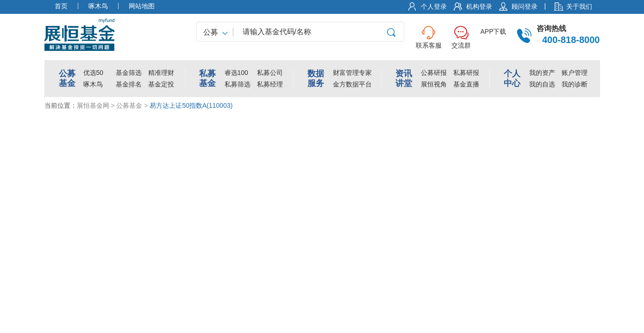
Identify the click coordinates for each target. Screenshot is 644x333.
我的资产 (542, 73)
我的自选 (542, 84)
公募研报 (434, 73)
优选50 (94, 73)
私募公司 (270, 73)
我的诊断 (575, 84)
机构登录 (479, 6)
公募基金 (129, 105)
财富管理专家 (352, 73)
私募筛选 (238, 84)
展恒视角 (434, 84)
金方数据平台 (352, 84)
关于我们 (579, 6)
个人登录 (434, 6)
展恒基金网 (93, 105)
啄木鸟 (93, 84)
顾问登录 (525, 6)
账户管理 (575, 73)
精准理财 (161, 73)
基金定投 (161, 84)
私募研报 (466, 73)
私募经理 (270, 84)
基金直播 (466, 84)
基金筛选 (129, 73)
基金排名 (129, 84)
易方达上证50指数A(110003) (191, 105)
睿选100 (236, 73)
